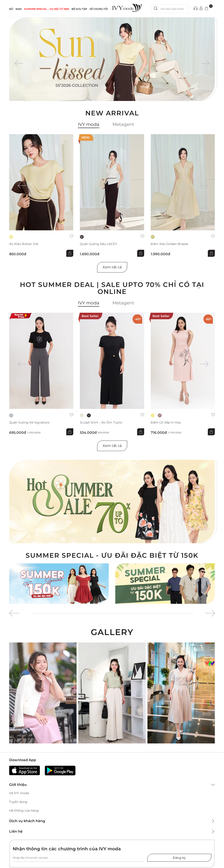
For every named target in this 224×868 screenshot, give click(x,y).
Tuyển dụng (18, 802)
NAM (19, 9)
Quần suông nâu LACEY (98, 244)
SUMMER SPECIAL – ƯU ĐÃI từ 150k (47, 9)
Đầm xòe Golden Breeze (169, 244)
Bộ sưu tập (79, 9)
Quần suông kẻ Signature (29, 423)
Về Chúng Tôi (99, 9)
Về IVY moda (19, 793)
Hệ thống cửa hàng (24, 811)
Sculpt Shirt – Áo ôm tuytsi (101, 423)
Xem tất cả (112, 267)
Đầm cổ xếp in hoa (166, 423)
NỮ (11, 9)
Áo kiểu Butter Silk (24, 244)
